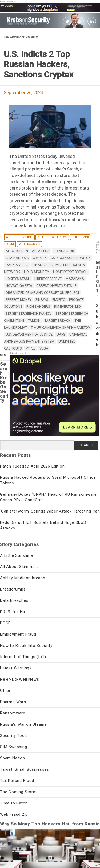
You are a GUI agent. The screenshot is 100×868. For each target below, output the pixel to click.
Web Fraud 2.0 (29, 244)
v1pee (31, 348)
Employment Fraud (18, 634)
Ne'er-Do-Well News (52, 237)
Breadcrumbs (13, 589)
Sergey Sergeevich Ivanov (29, 314)
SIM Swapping (14, 747)
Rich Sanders (38, 307)
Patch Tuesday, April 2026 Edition (32, 466)
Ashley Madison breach (23, 578)
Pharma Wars (13, 702)
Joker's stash (18, 279)
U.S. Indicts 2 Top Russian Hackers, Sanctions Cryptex (39, 64)
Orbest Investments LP (56, 286)
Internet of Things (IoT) (23, 657)
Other (5, 691)
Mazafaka (75, 279)
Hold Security (37, 272)
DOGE (5, 623)
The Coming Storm (18, 792)
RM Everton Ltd (67, 307)
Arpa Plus (41, 251)
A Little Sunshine (19, 237)
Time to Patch (14, 803)
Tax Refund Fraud (17, 781)
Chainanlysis (17, 258)
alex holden (17, 251)
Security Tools (14, 736)
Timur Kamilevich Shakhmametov (61, 327)
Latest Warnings (16, 668)
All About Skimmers (19, 567)
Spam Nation (13, 758)
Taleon (34, 320)
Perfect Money (19, 300)
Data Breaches (14, 600)
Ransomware (13, 713)
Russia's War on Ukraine (23, 724)
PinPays (42, 300)
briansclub (64, 251)
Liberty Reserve (48, 279)
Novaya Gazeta (19, 286)
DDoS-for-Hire (14, 612)
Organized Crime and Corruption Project (43, 293)
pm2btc (59, 300)
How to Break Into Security (26, 646)
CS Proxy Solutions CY (70, 258)
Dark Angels (17, 265)
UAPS (61, 334)
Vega (44, 348)
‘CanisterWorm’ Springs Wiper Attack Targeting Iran (50, 511)
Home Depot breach (70, 272)
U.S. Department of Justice (29, 334)
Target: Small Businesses (25, 769)
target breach (58, 320)
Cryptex (40, 258)
